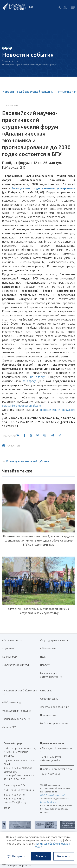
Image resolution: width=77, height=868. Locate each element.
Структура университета (54, 640)
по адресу (37, 377)
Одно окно (46, 691)
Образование (48, 649)
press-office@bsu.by (15, 802)
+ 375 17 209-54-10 (14, 795)
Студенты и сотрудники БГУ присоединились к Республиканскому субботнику (39, 611)
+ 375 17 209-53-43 (14, 799)
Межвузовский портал (16, 711)
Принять (41, 856)
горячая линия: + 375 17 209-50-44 (20, 762)
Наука (43, 657)
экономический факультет (57, 410)
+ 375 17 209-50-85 (51, 757)
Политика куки (48, 715)
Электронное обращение (55, 707)
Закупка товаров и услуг (16, 665)
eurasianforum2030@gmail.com (21, 406)
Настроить (16, 856)
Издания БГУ (9, 727)
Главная (6, 61)
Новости (8, 92)
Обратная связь (49, 699)
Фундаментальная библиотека (19, 692)
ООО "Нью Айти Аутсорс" (53, 795)
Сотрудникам (9, 657)
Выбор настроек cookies (54, 723)
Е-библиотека (11, 703)
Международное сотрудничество (51, 675)
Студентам (8, 649)
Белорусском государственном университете (43, 188)
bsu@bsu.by (10, 772)
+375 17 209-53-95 (50, 774)
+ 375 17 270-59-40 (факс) (18, 768)
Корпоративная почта (16, 719)
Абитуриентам (12, 640)
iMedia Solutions (48, 802)
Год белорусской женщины (35, 92)
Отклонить (64, 856)
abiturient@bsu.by (50, 760)
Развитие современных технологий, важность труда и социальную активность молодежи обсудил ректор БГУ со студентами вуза (39, 540)
